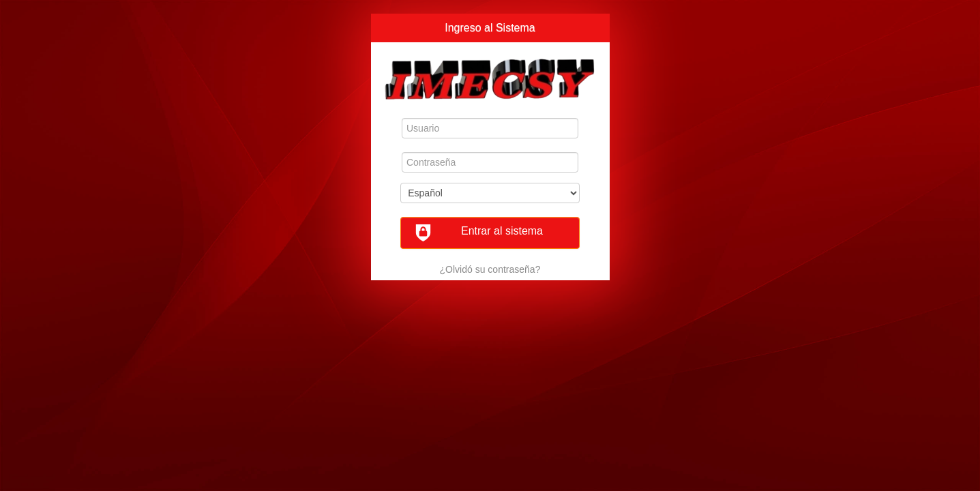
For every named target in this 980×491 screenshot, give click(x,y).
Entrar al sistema (479, 233)
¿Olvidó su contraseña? (490, 269)
